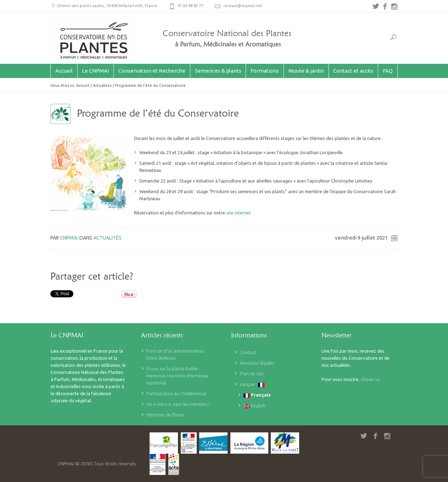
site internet (239, 213)
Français (257, 395)
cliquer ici (370, 379)
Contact (248, 352)
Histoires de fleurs (165, 415)
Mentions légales (257, 363)
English (254, 406)
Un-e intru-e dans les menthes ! (178, 404)
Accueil (83, 85)
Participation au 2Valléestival (176, 393)
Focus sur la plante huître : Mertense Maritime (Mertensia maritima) (177, 376)
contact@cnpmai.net (243, 6)
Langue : (252, 384)
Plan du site (252, 374)
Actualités (102, 85)
